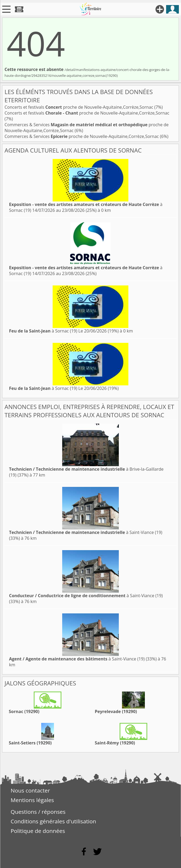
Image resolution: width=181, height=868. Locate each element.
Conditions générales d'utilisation (53, 821)
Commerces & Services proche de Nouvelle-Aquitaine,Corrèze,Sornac (82, 136)
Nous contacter (30, 790)
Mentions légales (32, 800)
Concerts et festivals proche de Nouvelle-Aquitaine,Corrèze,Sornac (79, 107)
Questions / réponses (38, 812)
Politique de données (38, 831)
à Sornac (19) (43, 331)
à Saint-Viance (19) (86, 532)
